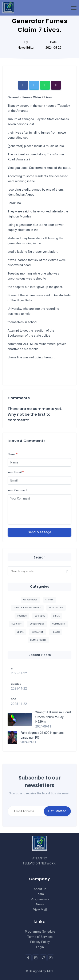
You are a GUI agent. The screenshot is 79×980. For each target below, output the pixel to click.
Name (13, 454)
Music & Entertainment (27, 608)
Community (59, 624)
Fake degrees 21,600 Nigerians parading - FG (42, 735)
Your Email (16, 472)
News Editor (26, 48)
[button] (23, 85)
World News (30, 600)
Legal (20, 632)
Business (40, 616)
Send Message (39, 532)
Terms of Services (40, 937)
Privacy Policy (40, 942)
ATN (50, 971)
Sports (50, 600)
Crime (56, 616)
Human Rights (39, 640)
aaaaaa (16, 684)
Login (40, 947)
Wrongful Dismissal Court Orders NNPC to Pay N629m (53, 717)
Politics (22, 616)
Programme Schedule (40, 932)
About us (40, 889)
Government (37, 624)
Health (56, 632)
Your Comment (17, 490)
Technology (56, 608)
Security (17, 624)
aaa (13, 699)
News (40, 904)
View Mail (40, 910)
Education (38, 632)
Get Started (57, 811)
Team (40, 894)
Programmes (40, 899)
